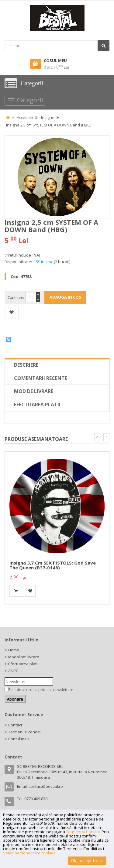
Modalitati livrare (24, 657)
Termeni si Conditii (83, 832)
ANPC (13, 671)
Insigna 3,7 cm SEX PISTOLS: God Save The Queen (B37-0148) (53, 565)
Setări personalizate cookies (29, 853)
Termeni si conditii (25, 732)
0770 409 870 (36, 799)
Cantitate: (16, 298)
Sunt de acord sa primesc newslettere (41, 690)
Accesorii (25, 117)
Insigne (48, 117)
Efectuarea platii (37, 405)
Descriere (26, 365)
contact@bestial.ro (46, 786)
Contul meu (19, 739)
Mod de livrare (34, 391)
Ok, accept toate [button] (87, 861)
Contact (15, 725)
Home (14, 650)
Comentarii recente (41, 378)
